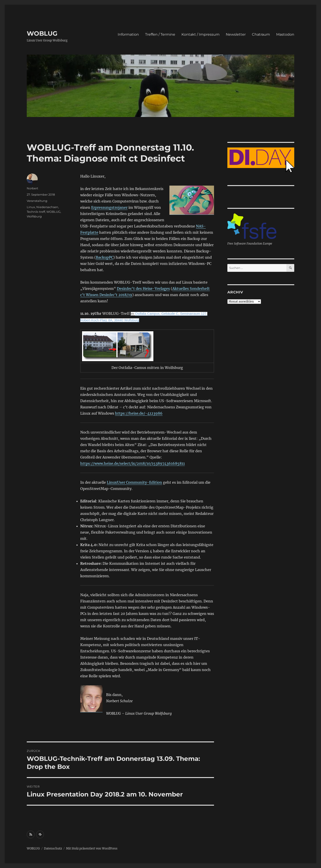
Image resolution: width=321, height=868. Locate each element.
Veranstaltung (37, 201)
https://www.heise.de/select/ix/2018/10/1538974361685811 (133, 463)
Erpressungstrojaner (109, 207)
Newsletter (236, 34)
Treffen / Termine (160, 34)
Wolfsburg (34, 216)
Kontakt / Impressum (201, 34)
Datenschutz (53, 849)
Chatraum (261, 34)
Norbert (32, 188)
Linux (31, 207)
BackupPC (105, 257)
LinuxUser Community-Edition (134, 482)
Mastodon (285, 34)
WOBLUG (42, 33)
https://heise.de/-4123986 (139, 413)
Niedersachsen (47, 207)
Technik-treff (36, 212)
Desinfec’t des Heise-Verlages (143, 289)
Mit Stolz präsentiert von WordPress (92, 849)
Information (128, 34)
